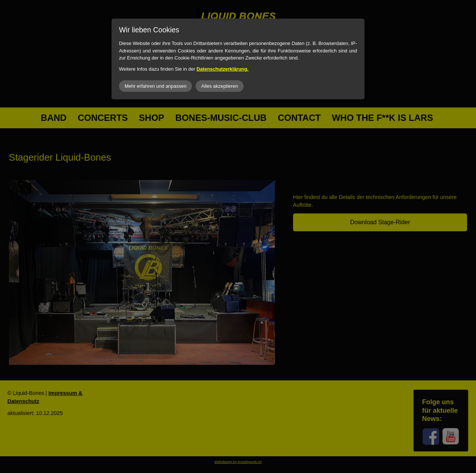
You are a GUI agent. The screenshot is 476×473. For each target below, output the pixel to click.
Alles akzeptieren (220, 86)
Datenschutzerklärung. (223, 69)
